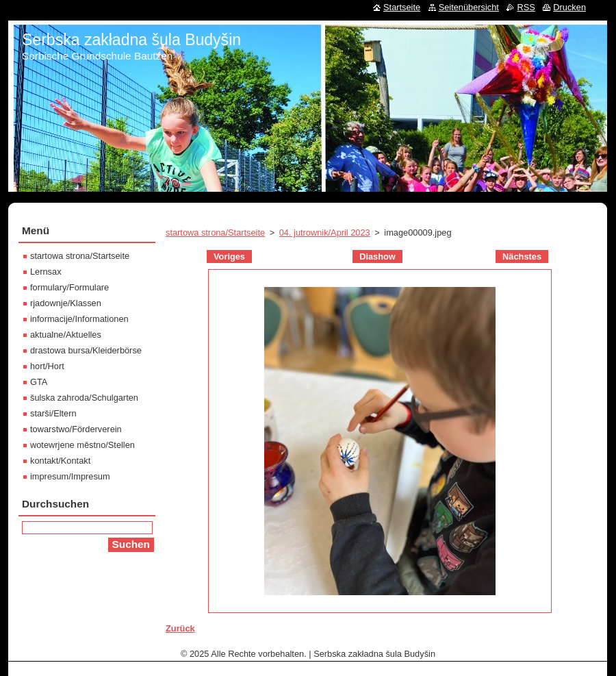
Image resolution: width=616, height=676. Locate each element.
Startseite (402, 7)
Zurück (180, 628)
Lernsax (46, 272)
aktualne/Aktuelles (66, 335)
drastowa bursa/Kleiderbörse (86, 350)
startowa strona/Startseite (215, 233)
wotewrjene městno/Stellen (82, 445)
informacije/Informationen (79, 319)
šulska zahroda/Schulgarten (84, 398)
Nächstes (522, 256)
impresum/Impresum (70, 476)
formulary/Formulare (69, 287)
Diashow (377, 256)
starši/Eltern (53, 413)
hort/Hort (47, 366)
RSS (526, 7)
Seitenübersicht (469, 7)
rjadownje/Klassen (66, 303)
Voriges (229, 256)
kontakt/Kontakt (60, 461)
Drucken (569, 7)
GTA (39, 382)
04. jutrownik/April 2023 (325, 233)
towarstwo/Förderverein (76, 429)
